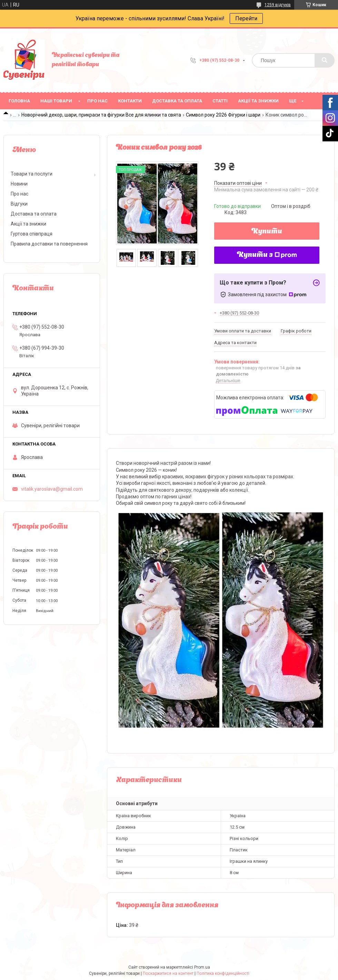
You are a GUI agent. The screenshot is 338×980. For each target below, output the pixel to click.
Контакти (130, 101)
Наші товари (56, 101)
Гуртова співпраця (32, 234)
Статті (220, 101)
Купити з (267, 255)
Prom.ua (202, 967)
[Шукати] (325, 60)
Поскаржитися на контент (168, 973)
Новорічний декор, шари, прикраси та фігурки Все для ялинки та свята (101, 115)
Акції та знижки (258, 101)
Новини (19, 184)
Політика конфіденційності (223, 973)
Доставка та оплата (177, 101)
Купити (267, 232)
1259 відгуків (278, 5)
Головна (19, 101)
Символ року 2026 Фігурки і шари (223, 115)
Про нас (97, 101)
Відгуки (19, 204)
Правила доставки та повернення (49, 244)
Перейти (246, 18)
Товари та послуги (32, 174)
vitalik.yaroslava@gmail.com (52, 489)
